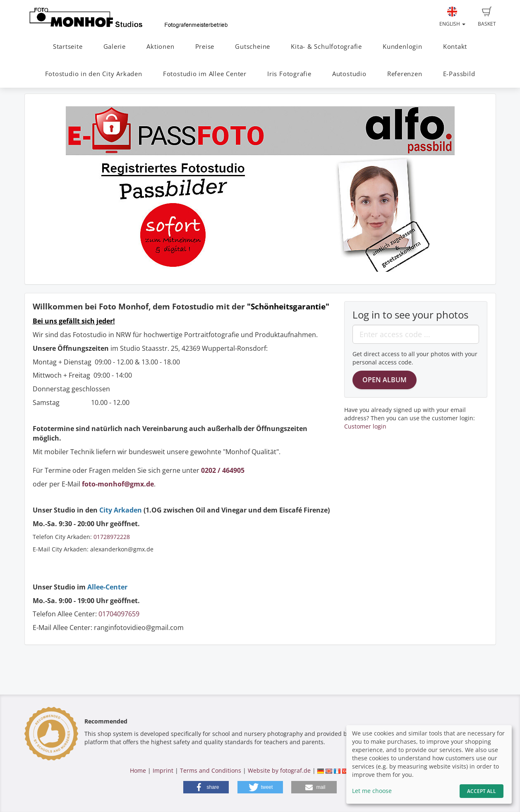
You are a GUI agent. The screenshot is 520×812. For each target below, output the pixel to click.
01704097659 (119, 614)
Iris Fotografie (289, 74)
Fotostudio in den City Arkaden (94, 74)
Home (138, 770)
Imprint (163, 770)
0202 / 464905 (223, 470)
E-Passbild (459, 74)
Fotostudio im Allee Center (205, 74)
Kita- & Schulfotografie (326, 47)
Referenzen (405, 74)
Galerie (115, 47)
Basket (487, 17)
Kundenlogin (402, 47)
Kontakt (455, 47)
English (452, 17)
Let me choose (372, 791)
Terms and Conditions (211, 770)
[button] (206, 787)
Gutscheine (253, 47)
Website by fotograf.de (279, 770)
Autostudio (349, 74)
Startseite (68, 47)
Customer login (365, 426)
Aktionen (160, 47)
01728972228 (112, 537)
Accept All (482, 791)
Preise (205, 47)
